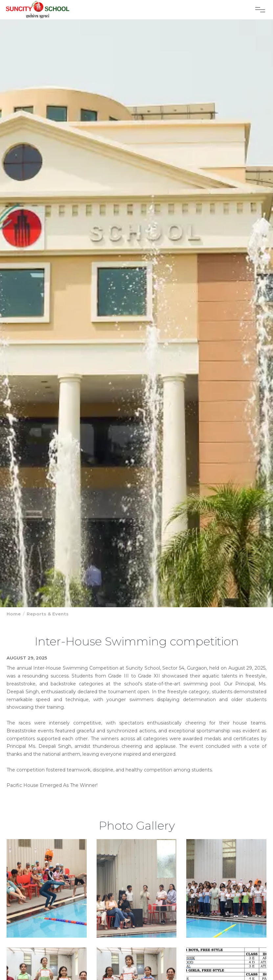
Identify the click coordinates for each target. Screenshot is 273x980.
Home (14, 614)
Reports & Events (48, 614)
